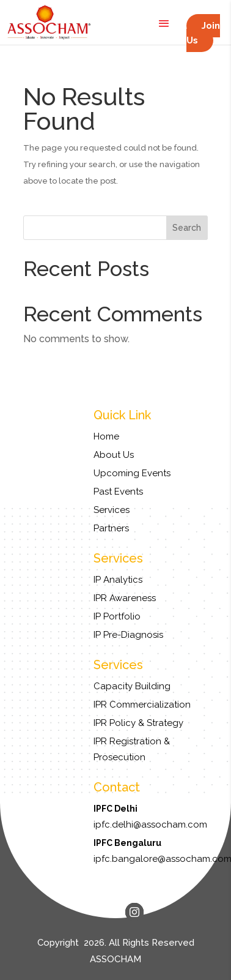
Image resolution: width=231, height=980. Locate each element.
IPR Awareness (125, 598)
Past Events (118, 492)
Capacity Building (132, 686)
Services (112, 510)
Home (106, 436)
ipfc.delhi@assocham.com (150, 825)
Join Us (203, 33)
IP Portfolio (117, 616)
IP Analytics (118, 580)
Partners (111, 528)
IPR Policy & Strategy (138, 723)
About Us (114, 455)
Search (187, 228)
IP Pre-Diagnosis (128, 635)
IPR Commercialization (142, 705)
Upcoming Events (132, 473)
